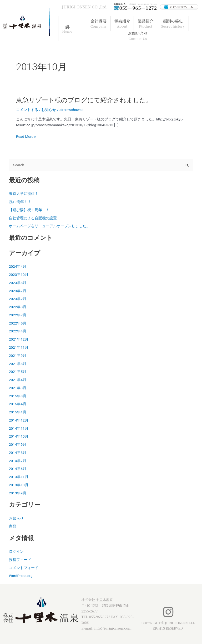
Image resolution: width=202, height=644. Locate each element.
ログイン (16, 551)
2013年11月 (19, 477)
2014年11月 (19, 428)
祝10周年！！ (20, 202)
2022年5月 (18, 323)
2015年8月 (18, 396)
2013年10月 (19, 485)
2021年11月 (19, 347)
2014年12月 (19, 420)
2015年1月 (18, 412)
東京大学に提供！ (24, 194)
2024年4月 (18, 266)
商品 (13, 526)
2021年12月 (19, 339)
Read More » (26, 137)
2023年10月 (19, 275)
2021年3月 (18, 388)
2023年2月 (18, 299)
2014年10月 (19, 436)
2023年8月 (18, 283)
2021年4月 (18, 380)
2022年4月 (18, 331)
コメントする (27, 110)
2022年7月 (18, 315)
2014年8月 (18, 453)
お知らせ (49, 110)
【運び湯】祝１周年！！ (29, 210)
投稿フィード (20, 560)
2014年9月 (18, 444)
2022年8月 (18, 307)
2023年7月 (18, 291)
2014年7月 (18, 461)
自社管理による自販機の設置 (33, 218)
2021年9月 (18, 356)
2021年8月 (18, 364)
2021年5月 (18, 372)
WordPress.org (21, 576)
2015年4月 (18, 404)
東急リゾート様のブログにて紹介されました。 (84, 100)
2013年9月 (18, 493)
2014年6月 (18, 469)
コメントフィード (24, 568)
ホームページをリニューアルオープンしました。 (49, 226)
